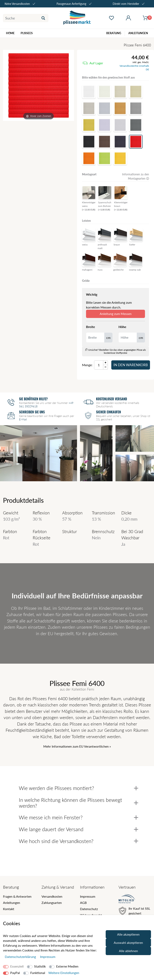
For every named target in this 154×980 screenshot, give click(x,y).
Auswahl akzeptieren (128, 943)
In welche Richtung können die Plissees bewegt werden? (79, 803)
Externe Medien (67, 966)
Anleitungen (12, 903)
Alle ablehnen (128, 951)
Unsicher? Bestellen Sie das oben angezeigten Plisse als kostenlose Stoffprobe (115, 351)
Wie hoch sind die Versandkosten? (79, 841)
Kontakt (9, 909)
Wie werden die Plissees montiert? (79, 788)
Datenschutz (89, 909)
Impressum (88, 896)
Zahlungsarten (52, 903)
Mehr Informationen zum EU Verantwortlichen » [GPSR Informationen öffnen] (77, 746)
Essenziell (17, 966)
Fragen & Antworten (17, 896)
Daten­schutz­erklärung (21, 957)
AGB (83, 903)
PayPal (15, 973)
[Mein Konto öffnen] (128, 18)
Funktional (38, 973)
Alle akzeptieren (128, 934)
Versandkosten (52, 896)
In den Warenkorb (131, 365)
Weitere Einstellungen (64, 973)
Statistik (40, 966)
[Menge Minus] (106, 367)
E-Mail (23, 419)
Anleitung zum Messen (116, 314)
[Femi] (38, 85)
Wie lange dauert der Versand (79, 829)
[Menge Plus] (106, 363)
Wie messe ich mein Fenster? (79, 817)
